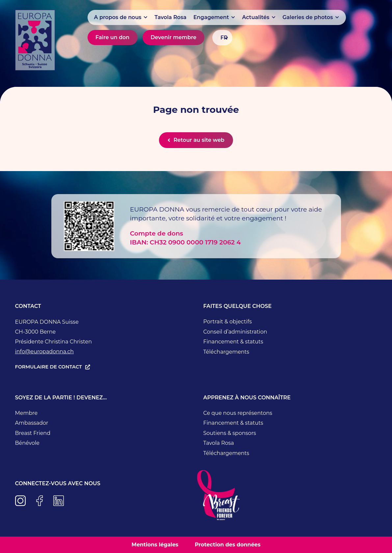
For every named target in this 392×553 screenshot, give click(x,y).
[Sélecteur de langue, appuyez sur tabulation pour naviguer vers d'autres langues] (222, 38)
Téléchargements (226, 352)
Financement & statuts (233, 342)
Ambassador (32, 423)
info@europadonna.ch (45, 352)
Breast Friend (33, 433)
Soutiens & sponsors (230, 433)
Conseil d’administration (235, 332)
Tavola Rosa (219, 443)
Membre (26, 413)
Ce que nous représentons (238, 413)
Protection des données (228, 545)
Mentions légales (155, 545)
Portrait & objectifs (228, 322)
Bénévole (27, 443)
